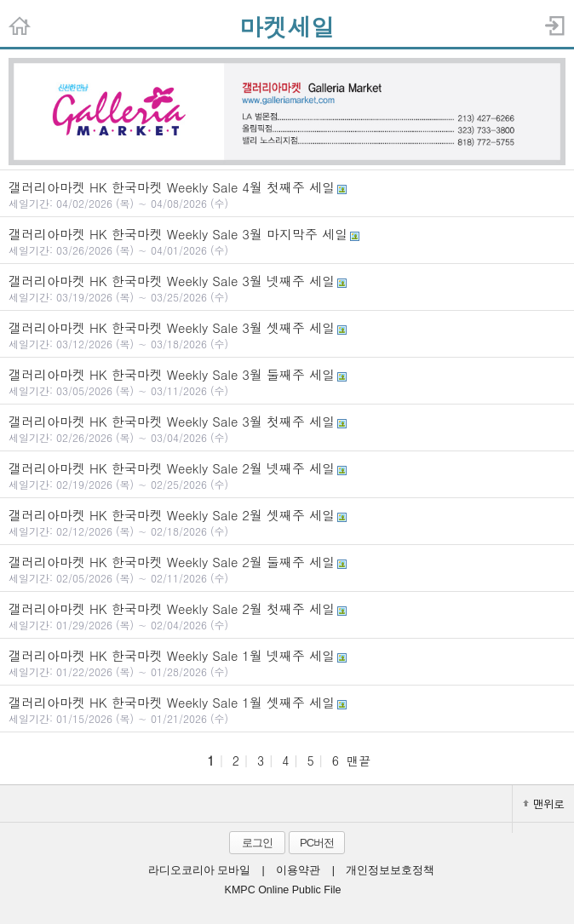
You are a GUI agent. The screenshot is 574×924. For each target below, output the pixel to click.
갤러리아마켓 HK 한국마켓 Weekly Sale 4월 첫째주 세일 (287, 194)
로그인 (257, 843)
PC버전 (317, 843)
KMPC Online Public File (283, 890)
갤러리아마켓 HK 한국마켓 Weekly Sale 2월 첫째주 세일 (287, 616)
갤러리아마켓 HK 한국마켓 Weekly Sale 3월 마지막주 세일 (287, 241)
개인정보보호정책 (390, 870)
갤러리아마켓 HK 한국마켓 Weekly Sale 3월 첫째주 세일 (287, 428)
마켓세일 (287, 26)
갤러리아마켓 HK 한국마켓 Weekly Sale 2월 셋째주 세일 (287, 522)
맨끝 (359, 760)
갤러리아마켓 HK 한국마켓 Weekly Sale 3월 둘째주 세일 (287, 382)
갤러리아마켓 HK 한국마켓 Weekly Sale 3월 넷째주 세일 (287, 288)
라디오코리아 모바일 (199, 870)
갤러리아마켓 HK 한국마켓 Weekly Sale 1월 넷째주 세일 (287, 663)
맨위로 (543, 803)
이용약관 (298, 870)
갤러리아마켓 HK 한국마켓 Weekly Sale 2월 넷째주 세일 (287, 475)
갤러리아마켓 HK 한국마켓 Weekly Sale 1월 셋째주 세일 (287, 709)
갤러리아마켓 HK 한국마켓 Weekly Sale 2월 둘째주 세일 (287, 569)
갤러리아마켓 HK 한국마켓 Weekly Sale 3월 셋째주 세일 (287, 335)
